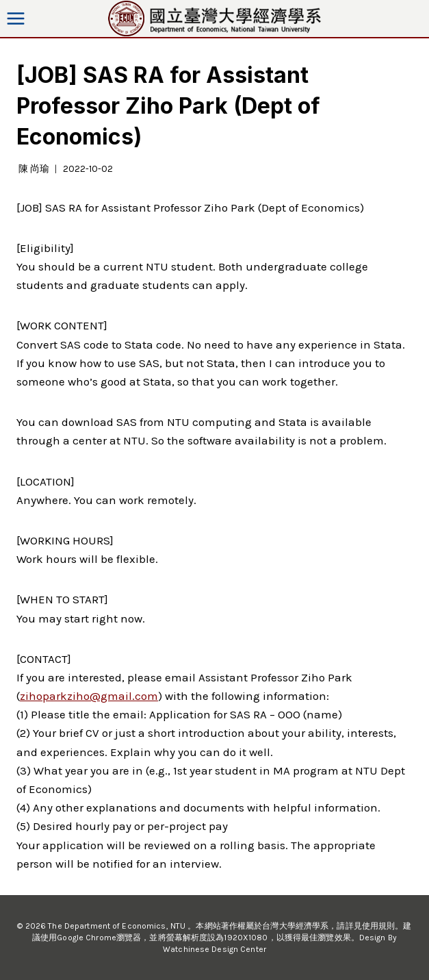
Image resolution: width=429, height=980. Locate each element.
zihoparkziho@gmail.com (89, 696)
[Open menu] (16, 18)
